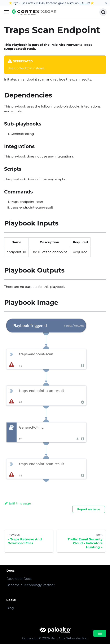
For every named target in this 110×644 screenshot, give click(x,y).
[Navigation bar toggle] (6, 12)
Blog (10, 608)
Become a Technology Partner (30, 585)
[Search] (103, 12)
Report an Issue (89, 509)
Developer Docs (19, 579)
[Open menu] (100, 633)
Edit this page (18, 503)
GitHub (84, 3)
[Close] (106, 3)
